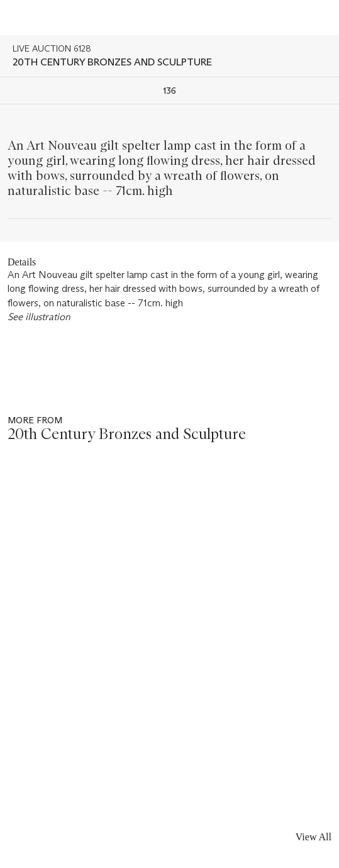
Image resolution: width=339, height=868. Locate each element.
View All (314, 837)
